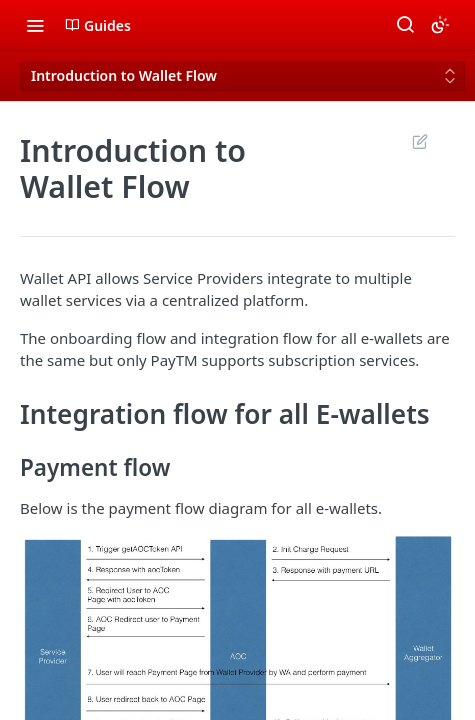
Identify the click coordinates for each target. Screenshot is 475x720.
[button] (237, 665)
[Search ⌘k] (405, 25)
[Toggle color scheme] (440, 25)
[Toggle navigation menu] (35, 25)
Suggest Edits (419, 141)
